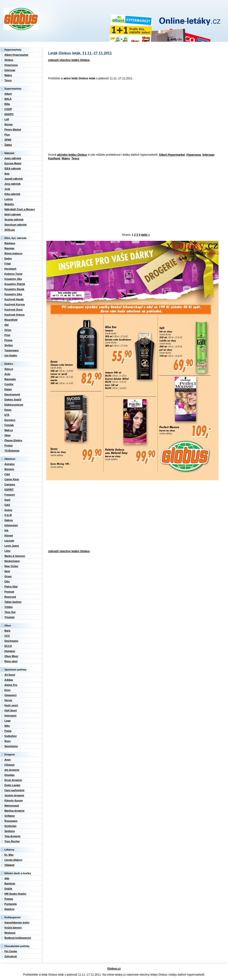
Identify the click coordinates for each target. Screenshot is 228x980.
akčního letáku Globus (72, 155)
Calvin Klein (12, 479)
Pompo (9, 899)
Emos (8, 410)
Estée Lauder (12, 785)
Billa (7, 104)
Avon (8, 760)
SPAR (8, 140)
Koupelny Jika (13, 279)
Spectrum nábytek (15, 225)
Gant (7, 500)
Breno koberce (13, 253)
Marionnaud (12, 806)
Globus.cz (114, 969)
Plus (7, 135)
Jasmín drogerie (14, 795)
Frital (8, 264)
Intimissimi (11, 525)
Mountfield (11, 320)
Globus (9, 60)
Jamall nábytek (14, 179)
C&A (7, 474)
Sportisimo (11, 746)
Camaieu (10, 484)
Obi (7, 325)
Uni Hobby (11, 355)
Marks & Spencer (15, 556)
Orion (8, 330)
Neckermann (12, 561)
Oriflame (10, 816)
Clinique (9, 765)
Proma (8, 340)
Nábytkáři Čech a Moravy (20, 209)
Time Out (10, 612)
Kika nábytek (12, 194)
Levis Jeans (12, 546)
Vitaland (9, 865)
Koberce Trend (13, 274)
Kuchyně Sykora (14, 315)
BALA (8, 99)
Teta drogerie (12, 836)
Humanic (10, 651)
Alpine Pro (11, 685)
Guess (8, 510)
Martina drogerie (14, 811)
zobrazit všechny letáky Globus (69, 60)
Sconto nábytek (14, 219)
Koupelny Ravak (14, 289)
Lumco (9, 199)
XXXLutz (10, 230)
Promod (9, 592)
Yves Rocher (12, 841)
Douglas (9, 775)
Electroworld (12, 394)
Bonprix (9, 469)
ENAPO (9, 114)
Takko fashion (13, 602)
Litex (7, 551)
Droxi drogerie (13, 780)
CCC (7, 636)
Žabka (8, 145)
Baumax (9, 248)
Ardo (7, 374)
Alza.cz (9, 369)
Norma (8, 124)
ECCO (8, 646)
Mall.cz (9, 430)
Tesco (75, 158)
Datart (8, 389)
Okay (8, 435)
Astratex (10, 464)
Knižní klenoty (13, 928)
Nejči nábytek (13, 214)
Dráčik (8, 889)
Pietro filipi (11, 587)
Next (7, 571)
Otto (7, 581)
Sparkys (9, 909)
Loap (7, 721)
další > (145, 235)
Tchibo (8, 607)
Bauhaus (10, 243)
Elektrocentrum (14, 405)
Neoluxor (10, 933)
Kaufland (54, 158)
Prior (7, 335)
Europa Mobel (13, 163)
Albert (8, 94)
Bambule (10, 883)
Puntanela (11, 904)
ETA (7, 415)
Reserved (10, 597)
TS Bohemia (12, 451)
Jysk (7, 189)
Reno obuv (11, 661)
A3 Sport (10, 675)
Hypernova (194, 155)
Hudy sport (11, 705)
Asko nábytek (13, 158)
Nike (7, 726)
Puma (8, 731)
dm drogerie (12, 770)
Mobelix (9, 204)
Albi (7, 878)
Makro (66, 158)
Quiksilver (11, 736)
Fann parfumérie (14, 790)
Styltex (9, 345)
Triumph (9, 617)
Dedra (8, 258)
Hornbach (10, 269)
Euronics (10, 420)
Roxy (8, 741)
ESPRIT (9, 490)
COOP (8, 109)
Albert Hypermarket (172, 155)
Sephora (10, 831)
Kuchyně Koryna (15, 304)
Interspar (208, 155)
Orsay (8, 576)
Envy (7, 690)
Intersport (10, 716)
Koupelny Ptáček (15, 284)
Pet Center (11, 951)
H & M (8, 515)
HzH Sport (11, 710)
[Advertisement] (112, 117)
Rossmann (11, 821)
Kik (6, 530)
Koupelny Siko (13, 294)
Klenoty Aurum (13, 800)
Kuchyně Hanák (14, 299)
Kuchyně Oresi (13, 309)
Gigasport (10, 695)
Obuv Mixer (11, 656)
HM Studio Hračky (15, 894)
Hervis (8, 700)
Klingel (9, 535)
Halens (9, 520)
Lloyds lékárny (13, 860)
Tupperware (12, 350)
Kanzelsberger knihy (17, 922)
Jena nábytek (13, 184)
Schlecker (10, 826)
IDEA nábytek (13, 168)
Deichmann (11, 641)
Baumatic (10, 379)
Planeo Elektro (13, 440)
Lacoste (9, 541)
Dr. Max (9, 855)
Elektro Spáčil (13, 400)
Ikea (7, 174)
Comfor (9, 384)
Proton (8, 445)
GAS (7, 505)
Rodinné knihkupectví (18, 938)
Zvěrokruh (11, 956)
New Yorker (11, 566)
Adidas (9, 680)
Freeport (10, 495)
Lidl (7, 119)
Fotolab (9, 425)
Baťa (7, 631)
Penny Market (13, 129)
